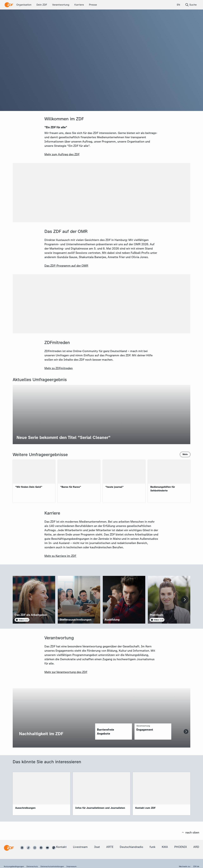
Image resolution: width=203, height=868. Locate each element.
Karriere (79, 5)
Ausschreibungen (25, 808)
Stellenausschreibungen (75, 620)
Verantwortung (61, 5)
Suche (191, 5)
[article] (34, 600)
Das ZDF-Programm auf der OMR (66, 266)
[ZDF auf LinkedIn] (22, 848)
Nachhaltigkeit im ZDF (41, 734)
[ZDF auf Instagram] (35, 848)
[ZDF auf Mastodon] (54, 848)
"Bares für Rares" (71, 487)
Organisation (24, 5)
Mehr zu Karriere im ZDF (60, 556)
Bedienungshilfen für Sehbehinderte (163, 489)
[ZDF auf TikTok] (28, 848)
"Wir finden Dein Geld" (29, 487)
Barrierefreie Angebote (106, 732)
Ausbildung (112, 620)
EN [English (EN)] (178, 5)
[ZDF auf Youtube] (47, 848)
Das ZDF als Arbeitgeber (31, 615)
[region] (114, 732)
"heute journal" (114, 487)
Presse (93, 5)
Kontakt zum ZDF (145, 808)
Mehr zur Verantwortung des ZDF (66, 672)
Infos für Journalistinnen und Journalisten (100, 808)
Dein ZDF (42, 5)
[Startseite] (9, 848)
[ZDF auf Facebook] (41, 848)
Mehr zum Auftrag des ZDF (62, 154)
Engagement (145, 730)
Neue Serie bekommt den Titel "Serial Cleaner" (64, 437)
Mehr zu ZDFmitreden (59, 368)
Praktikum (156, 615)
